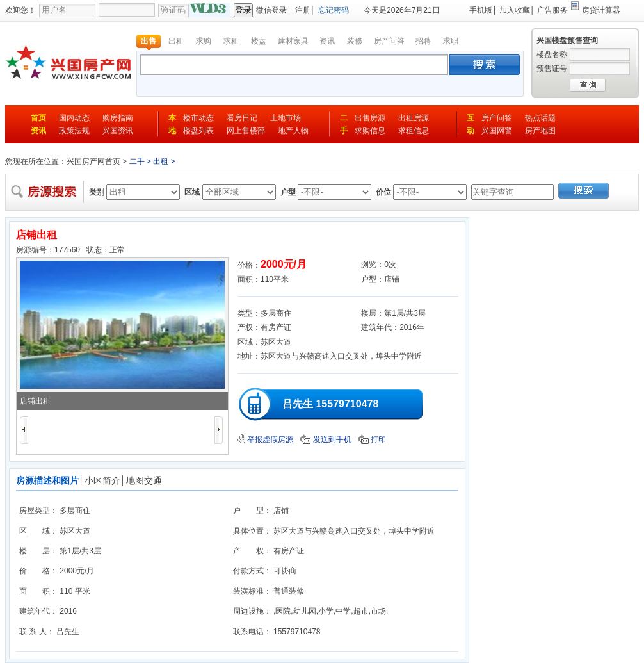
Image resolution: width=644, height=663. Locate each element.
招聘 (423, 41)
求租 (231, 41)
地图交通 (144, 480)
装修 (355, 41)
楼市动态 (198, 118)
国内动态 (74, 118)
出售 (149, 41)
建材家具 (293, 41)
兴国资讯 (118, 131)
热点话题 (540, 118)
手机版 (481, 10)
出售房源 (370, 118)
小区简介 (102, 480)
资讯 (327, 41)
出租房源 (414, 118)
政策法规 (74, 131)
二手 (137, 161)
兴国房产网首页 (93, 161)
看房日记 (242, 118)
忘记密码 (334, 10)
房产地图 (540, 131)
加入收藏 (515, 10)
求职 (451, 41)
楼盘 (259, 41)
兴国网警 (497, 131)
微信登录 (271, 10)
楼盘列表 (198, 131)
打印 (372, 439)
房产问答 (389, 41)
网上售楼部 (246, 131)
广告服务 (552, 10)
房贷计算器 (601, 10)
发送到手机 (325, 439)
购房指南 (118, 118)
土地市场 (286, 118)
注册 (303, 10)
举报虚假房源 (265, 439)
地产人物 (293, 131)
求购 (204, 41)
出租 (176, 41)
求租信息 (414, 131)
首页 (38, 118)
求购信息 (370, 131)
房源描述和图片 (47, 480)
